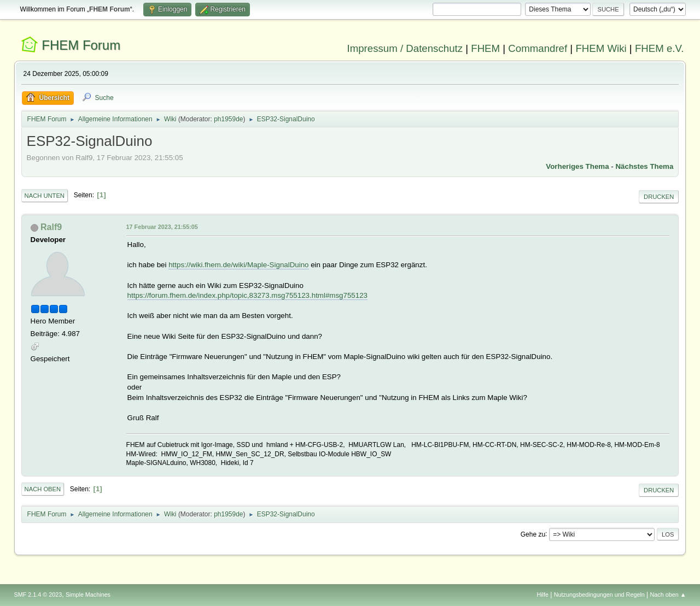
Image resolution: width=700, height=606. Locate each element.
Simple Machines (88, 595)
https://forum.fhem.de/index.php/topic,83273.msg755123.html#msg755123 (247, 295)
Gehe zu (533, 534)
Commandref (538, 48)
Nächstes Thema (644, 166)
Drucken (659, 197)
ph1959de (228, 119)
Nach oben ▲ (668, 595)
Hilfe (542, 595)
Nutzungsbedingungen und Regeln (599, 595)
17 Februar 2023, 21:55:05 (162, 227)
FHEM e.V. (660, 48)
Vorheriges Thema (577, 166)
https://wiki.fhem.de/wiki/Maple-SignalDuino (238, 265)
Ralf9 (51, 227)
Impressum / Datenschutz (405, 48)
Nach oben (43, 489)
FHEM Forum (81, 45)
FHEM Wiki (601, 48)
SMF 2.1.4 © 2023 (38, 595)
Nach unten (45, 196)
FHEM (485, 48)
